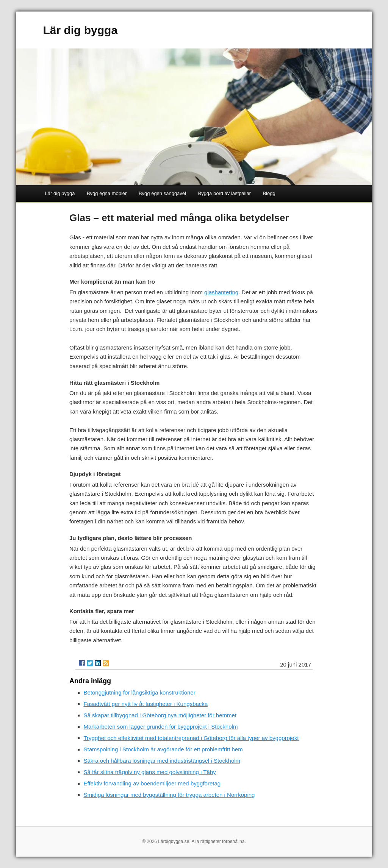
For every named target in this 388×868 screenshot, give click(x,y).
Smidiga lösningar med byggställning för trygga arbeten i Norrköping (169, 795)
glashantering (221, 292)
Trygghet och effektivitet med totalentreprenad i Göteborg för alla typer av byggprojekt (191, 738)
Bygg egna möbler (107, 193)
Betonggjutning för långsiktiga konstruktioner (140, 692)
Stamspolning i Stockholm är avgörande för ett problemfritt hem (163, 749)
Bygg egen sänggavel (162, 193)
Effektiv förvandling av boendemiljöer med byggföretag (152, 783)
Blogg (269, 193)
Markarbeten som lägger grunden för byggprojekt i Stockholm (161, 727)
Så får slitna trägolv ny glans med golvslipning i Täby (150, 772)
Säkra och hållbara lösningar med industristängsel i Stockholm (162, 761)
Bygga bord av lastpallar (224, 193)
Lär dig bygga (80, 30)
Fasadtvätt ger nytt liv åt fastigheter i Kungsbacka (146, 704)
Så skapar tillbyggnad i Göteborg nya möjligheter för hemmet (160, 715)
